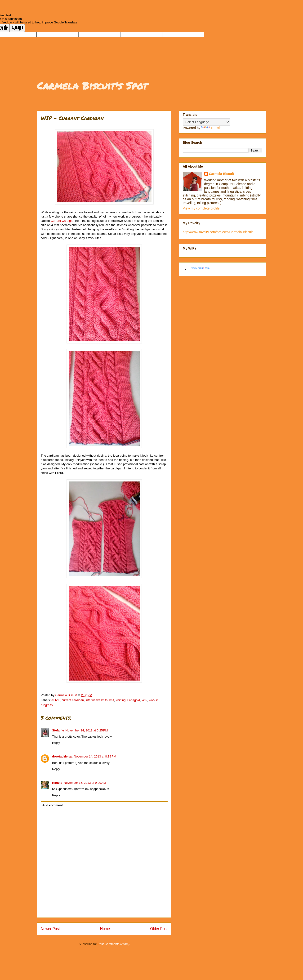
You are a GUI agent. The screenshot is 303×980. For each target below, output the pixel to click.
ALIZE (56, 700)
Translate (213, 128)
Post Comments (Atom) (114, 944)
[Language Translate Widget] (206, 122)
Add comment (53, 805)
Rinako (57, 783)
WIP (144, 700)
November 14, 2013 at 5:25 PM (87, 730)
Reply (56, 743)
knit (112, 700)
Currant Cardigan (62, 221)
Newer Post (50, 929)
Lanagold (134, 700)
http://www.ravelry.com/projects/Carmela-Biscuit (218, 232)
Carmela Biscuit (222, 174)
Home (105, 929)
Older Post (159, 929)
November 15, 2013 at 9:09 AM (85, 783)
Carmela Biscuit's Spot (92, 85)
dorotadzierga (62, 756)
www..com (201, 268)
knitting (121, 700)
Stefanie (58, 730)
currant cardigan (73, 700)
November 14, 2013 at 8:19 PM (95, 756)
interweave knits (96, 700)
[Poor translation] (17, 28)
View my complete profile (201, 208)
